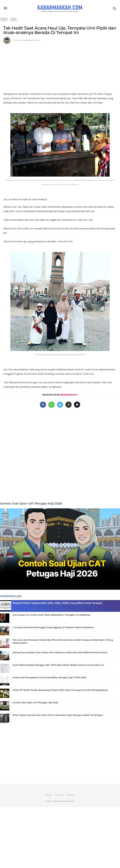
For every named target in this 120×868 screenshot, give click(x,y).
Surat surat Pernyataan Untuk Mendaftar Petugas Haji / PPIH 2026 (49, 678)
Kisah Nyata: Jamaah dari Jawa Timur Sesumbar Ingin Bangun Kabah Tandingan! (58, 715)
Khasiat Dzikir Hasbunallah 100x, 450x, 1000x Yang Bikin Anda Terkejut (57, 603)
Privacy (71, 795)
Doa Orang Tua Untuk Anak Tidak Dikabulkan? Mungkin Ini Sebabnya (51, 615)
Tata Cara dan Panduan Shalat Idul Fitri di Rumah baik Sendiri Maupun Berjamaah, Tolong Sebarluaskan (63, 641)
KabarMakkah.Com (32, 40)
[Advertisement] (60, 67)
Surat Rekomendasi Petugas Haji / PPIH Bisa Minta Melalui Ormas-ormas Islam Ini (58, 665)
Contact (59, 795)
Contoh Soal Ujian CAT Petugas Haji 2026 (31, 503)
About (49, 795)
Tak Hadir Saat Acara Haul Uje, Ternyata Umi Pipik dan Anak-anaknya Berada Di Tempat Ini (60, 30)
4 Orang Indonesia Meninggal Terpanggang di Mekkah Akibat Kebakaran (53, 627)
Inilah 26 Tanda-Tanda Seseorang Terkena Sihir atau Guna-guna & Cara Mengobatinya (60, 690)
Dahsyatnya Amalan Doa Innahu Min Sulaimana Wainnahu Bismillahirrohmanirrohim (60, 652)
